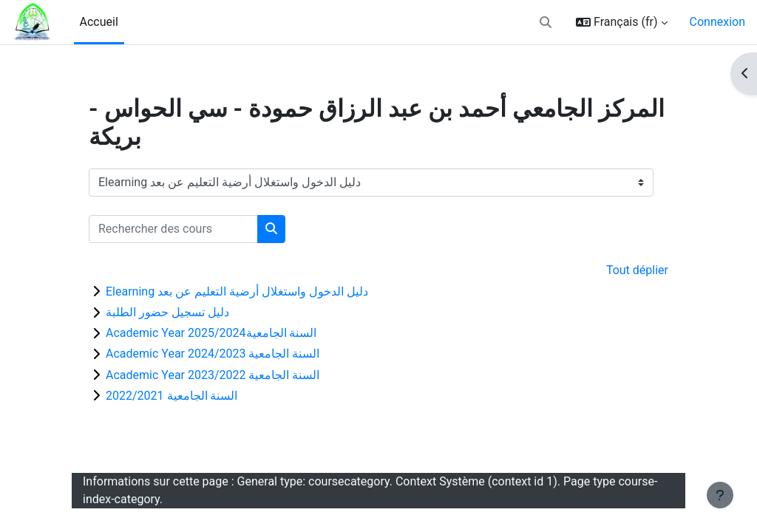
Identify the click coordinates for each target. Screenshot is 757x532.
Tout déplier (637, 270)
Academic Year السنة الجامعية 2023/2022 (213, 375)
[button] (546, 22)
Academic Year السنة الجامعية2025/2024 (211, 333)
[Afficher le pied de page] (720, 495)
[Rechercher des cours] (173, 229)
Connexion (717, 22)
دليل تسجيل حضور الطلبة (167, 312)
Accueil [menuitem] (99, 22)
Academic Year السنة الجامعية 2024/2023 (213, 354)
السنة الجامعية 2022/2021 (172, 396)
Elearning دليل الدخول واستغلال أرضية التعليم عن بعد (237, 291)
